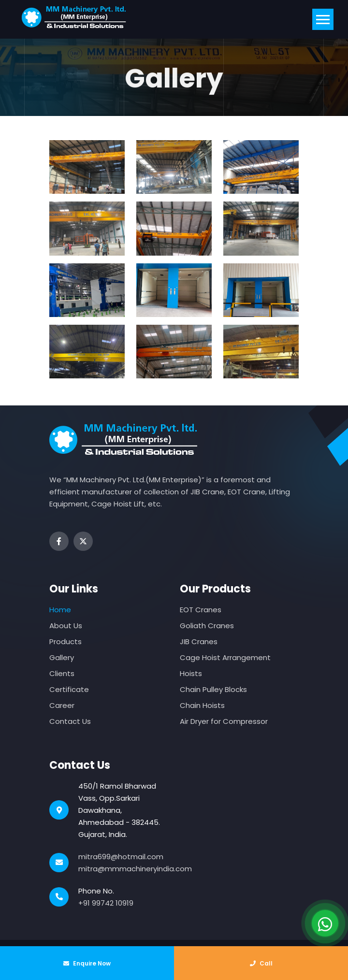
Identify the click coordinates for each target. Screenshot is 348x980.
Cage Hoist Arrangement (225, 657)
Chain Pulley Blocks (213, 689)
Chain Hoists (202, 705)
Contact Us (70, 721)
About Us (66, 626)
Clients (62, 673)
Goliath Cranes (207, 626)
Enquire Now (87, 963)
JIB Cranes (199, 641)
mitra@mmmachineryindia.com (135, 869)
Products (65, 641)
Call (261, 963)
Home (60, 610)
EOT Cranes (201, 610)
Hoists (191, 673)
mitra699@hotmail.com (121, 857)
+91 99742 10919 (106, 903)
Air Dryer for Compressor (224, 721)
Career (62, 705)
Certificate (69, 689)
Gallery (62, 657)
